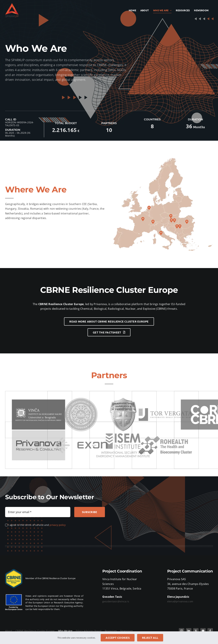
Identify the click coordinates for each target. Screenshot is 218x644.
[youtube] (203, 631)
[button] (180, 227)
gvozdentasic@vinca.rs (116, 601)
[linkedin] (189, 631)
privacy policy (58, 525)
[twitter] (196, 631)
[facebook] (210, 631)
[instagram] (182, 631)
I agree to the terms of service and (37, 525)
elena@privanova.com (180, 601)
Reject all (150, 638)
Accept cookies (118, 638)
